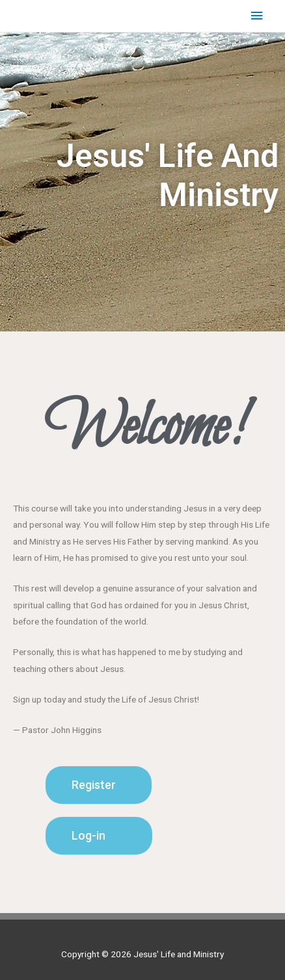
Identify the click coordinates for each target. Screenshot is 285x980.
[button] (99, 785)
